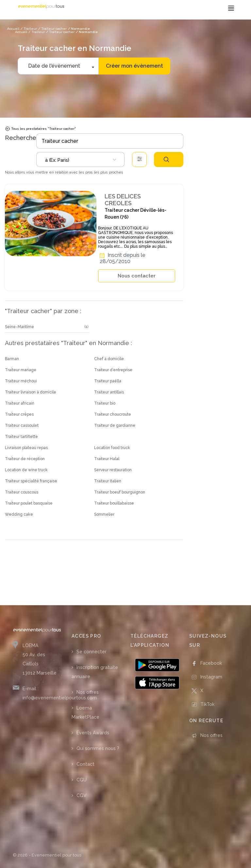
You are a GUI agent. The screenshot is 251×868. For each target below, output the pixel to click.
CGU (82, 780)
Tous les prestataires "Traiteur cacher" (40, 129)
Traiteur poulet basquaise (29, 503)
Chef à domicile (109, 359)
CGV (82, 795)
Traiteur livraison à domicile (31, 392)
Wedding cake (19, 514)
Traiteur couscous (22, 492)
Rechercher (166, 159)
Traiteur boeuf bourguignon (120, 492)
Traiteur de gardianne (115, 426)
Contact (85, 764)
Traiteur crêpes (19, 414)
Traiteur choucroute (113, 414)
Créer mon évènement (134, 66)
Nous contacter (137, 276)
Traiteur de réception (25, 459)
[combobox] (80, 159)
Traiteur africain (20, 403)
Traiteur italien (108, 481)
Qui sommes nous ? (98, 748)
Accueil (21, 32)
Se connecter (92, 652)
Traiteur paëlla (108, 381)
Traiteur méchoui (21, 381)
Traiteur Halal (107, 459)
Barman (12, 359)
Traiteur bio (105, 403)
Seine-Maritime (19, 327)
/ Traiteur (37, 32)
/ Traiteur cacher (60, 32)
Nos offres (88, 692)
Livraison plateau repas (26, 448)
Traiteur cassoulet (22, 426)
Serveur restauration (113, 470)
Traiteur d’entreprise (113, 370)
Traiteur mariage (21, 370)
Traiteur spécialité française (31, 481)
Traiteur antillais (109, 392)
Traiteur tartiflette (21, 437)
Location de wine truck (26, 470)
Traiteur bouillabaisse (114, 503)
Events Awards (93, 733)
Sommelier (104, 514)
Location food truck (112, 448)
